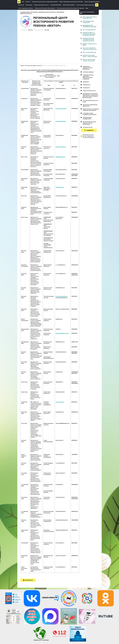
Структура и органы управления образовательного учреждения (88, 77)
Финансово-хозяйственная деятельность (90, 105)
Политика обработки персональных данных (90, 49)
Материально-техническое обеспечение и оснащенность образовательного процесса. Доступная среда (91, 95)
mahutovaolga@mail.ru (61, 121)
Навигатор (21, 5)
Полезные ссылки (88, 127)
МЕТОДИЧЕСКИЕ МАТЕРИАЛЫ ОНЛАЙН (89, 26)
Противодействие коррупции (88, 22)
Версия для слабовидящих (87, 12)
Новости (28, 2)
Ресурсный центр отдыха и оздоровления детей (45, 2)
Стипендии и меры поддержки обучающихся (89, 114)
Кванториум (29, 5)
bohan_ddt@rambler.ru (61, 147)
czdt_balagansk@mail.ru (61, 109)
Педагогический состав (89, 91)
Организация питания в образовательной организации (89, 123)
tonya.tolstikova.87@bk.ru (62, 296)
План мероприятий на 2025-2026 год (90, 18)
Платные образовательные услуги (90, 101)
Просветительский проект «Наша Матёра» (90, 56)
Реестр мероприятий (89, 52)
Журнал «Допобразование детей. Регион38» (71, 2)
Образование (87, 85)
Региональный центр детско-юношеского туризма (70, 8)
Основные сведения (88, 72)
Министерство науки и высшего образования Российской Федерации (88, 136)
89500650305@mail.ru (61, 157)
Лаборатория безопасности (41, 5)
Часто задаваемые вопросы (26, 8)
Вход (87, 8)
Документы (86, 82)
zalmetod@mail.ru (60, 187)
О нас (23, 2)
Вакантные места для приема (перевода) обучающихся (91, 110)
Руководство (86, 88)
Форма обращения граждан (92, 2)
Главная (22, 66)
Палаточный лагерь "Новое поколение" (89, 60)
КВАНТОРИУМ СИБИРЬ (69, 5)
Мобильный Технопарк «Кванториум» (45, 8)
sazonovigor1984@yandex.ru (62, 333)
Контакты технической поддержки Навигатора (54, 66)
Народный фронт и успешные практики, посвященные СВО (89, 34)
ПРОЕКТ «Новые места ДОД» (90, 44)
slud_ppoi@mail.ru (60, 402)
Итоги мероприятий (89, 30)
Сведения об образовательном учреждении (88, 68)
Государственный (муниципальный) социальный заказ (88, 39)
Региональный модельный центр (85, 5)
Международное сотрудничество (87, 118)
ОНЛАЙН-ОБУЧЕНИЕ (56, 5)
